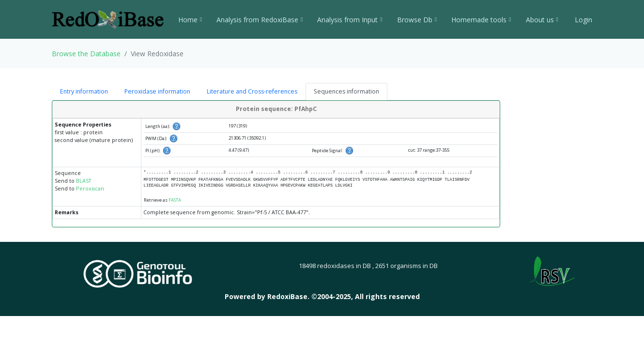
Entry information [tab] (84, 91)
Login (583, 20)
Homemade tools (481, 20)
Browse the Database (86, 54)
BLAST (84, 181)
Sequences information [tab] (346, 91)
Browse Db (417, 20)
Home (190, 20)
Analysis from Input (350, 20)
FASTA (175, 200)
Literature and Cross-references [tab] (252, 91)
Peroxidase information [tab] (157, 91)
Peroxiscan (90, 189)
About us (542, 20)
